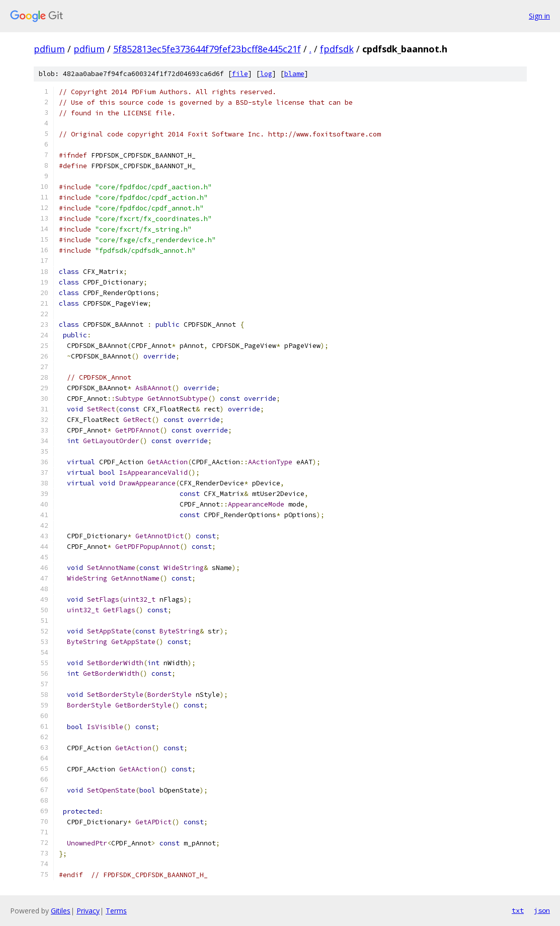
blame (294, 74)
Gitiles (61, 911)
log (266, 74)
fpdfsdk (337, 49)
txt (518, 910)
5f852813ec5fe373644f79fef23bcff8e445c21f (207, 49)
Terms (116, 911)
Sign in (539, 16)
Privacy (88, 911)
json (542, 910)
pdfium (49, 49)
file (240, 74)
